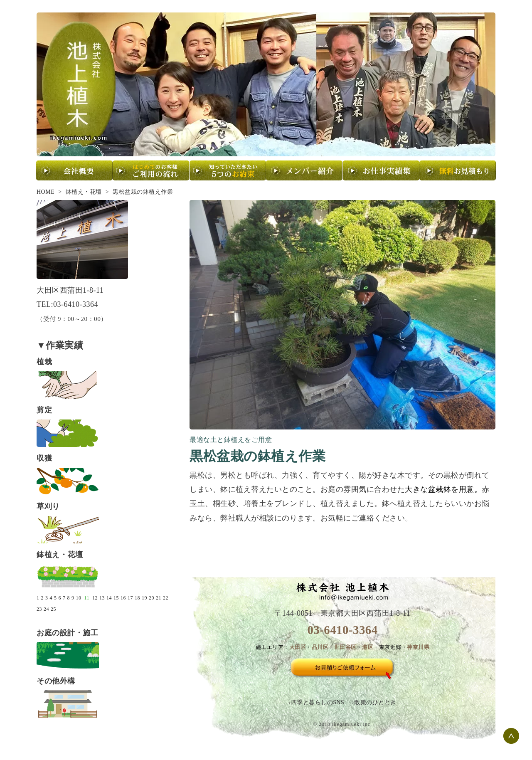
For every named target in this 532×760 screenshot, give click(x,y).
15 (116, 598)
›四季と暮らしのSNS (316, 702)
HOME (46, 192)
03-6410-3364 (342, 630)
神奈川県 (418, 647)
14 (109, 598)
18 (137, 598)
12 (95, 598)
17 (130, 598)
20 (151, 598)
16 (123, 598)
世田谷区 (345, 647)
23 (39, 609)
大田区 (298, 647)
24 (46, 609)
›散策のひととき (374, 702)
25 (53, 609)
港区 (368, 647)
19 (144, 598)
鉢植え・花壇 (84, 192)
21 (159, 598)
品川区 (320, 647)
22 (166, 598)
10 (79, 598)
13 (102, 598)
